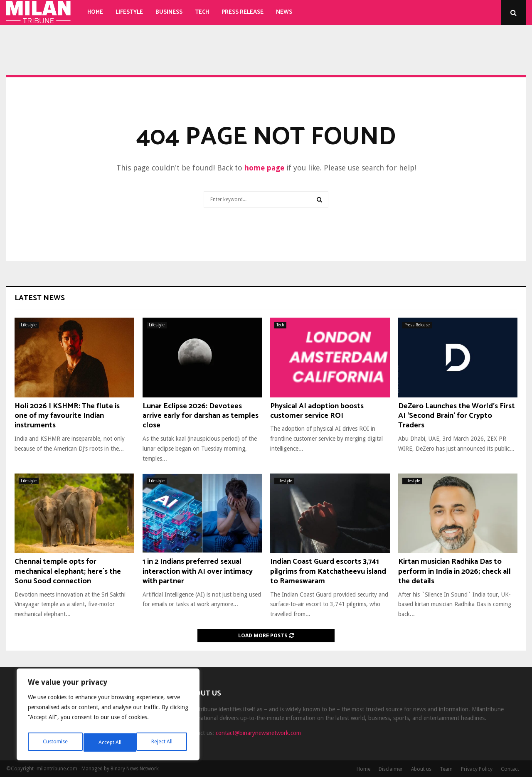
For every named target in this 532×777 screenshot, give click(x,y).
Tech (202, 12)
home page (264, 168)
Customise (54, 742)
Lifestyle (129, 12)
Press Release (243, 12)
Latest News (40, 298)
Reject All (109, 742)
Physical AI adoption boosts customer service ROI (317, 411)
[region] (108, 717)
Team (446, 769)
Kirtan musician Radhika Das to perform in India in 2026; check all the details (454, 571)
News (284, 12)
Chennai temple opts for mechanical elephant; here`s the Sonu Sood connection (68, 571)
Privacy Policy (477, 769)
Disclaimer (391, 769)
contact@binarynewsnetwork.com (258, 733)
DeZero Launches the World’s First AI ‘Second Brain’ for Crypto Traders (457, 416)
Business (169, 12)
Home (95, 12)
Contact (510, 769)
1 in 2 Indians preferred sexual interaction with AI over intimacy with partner (198, 571)
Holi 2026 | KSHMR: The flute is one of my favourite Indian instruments (67, 416)
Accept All (163, 742)
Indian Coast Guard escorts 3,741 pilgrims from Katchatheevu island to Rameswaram (328, 571)
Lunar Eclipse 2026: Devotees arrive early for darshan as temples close (201, 416)
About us (421, 769)
